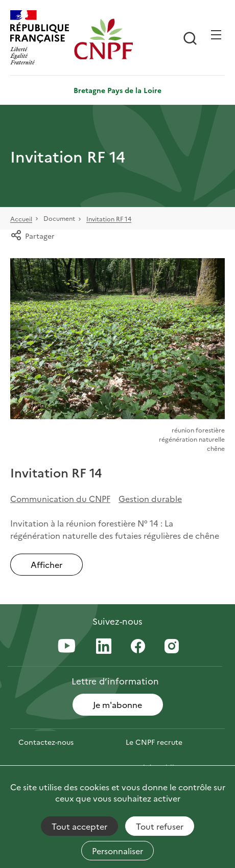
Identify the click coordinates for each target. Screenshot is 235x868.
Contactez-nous (46, 742)
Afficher (46, 564)
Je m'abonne (118, 704)
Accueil (21, 219)
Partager (32, 236)
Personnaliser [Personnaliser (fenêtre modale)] (118, 851)
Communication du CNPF (60, 498)
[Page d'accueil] (103, 39)
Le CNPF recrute (154, 742)
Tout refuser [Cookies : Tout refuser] (160, 826)
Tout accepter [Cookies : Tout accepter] (79, 826)
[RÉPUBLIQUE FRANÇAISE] (40, 39)
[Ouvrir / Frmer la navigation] (216, 35)
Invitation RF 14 (109, 219)
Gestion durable (150, 498)
